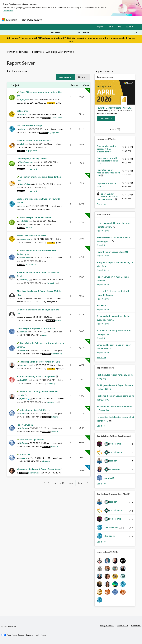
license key (25, 454)
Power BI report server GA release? (36, 217)
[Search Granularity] (61, 33)
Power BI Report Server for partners (34, 140)
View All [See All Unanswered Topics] (101, 204)
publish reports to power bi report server (36, 328)
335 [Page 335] (71, 483)
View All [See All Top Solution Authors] (101, 484)
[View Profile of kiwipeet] (50, 283)
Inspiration (60, 20)
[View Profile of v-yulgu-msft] (57, 118)
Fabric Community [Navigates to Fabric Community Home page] (31, 20)
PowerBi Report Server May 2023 (112, 252)
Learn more (8, 11)
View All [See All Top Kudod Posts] (101, 426)
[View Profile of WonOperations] (26, 162)
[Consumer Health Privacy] (36, 635)
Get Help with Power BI (61, 52)
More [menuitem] (106, 20)
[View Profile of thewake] (23, 350)
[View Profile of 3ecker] (22, 206)
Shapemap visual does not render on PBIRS (40, 362)
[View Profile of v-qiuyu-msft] (31, 151)
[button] (65, 77)
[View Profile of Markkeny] (51, 383)
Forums (48, 20)
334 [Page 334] (62, 483)
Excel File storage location (32, 439)
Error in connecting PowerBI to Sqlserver (36, 376)
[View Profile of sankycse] (23, 332)
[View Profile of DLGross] (23, 413)
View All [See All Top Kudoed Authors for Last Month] (101, 542)
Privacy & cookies (107, 625)
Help (119, 27)
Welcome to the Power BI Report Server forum (39, 469)
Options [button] (82, 77)
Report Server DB (25, 425)
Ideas (72, 20)
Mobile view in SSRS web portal (32, 236)
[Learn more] (106, 119)
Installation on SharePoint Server (35, 410)
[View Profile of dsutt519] (23, 280)
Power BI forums (17, 52)
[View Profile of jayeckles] (23, 365)
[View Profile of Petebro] (29, 228)
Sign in (110, 27)
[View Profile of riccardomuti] (31, 264)
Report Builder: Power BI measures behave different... (107, 197)
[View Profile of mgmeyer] (60, 368)
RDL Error (101, 305)
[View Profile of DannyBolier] (25, 184)
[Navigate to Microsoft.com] (10, 20)
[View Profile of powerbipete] (25, 239)
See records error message (29, 126)
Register (100, 27)
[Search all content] (106, 33)
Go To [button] (129, 27)
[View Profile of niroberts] (23, 458)
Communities (84, 20)
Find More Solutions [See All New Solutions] (101, 357)
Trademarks (136, 625)
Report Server (103, 231)
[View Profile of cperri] (45, 335)
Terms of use (122, 625)
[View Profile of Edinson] (23, 114)
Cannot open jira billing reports (32, 159)
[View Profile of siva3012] (23, 380)
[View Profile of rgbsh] (22, 144)
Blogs (96, 20)
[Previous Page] (44, 483)
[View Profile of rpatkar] (59, 103)
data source (22, 111)
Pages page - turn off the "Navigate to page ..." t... (107, 161)
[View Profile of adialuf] (22, 129)
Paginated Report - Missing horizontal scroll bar (108, 173)
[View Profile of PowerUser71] (25, 258)
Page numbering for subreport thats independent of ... (106, 149)
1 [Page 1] (49, 483)
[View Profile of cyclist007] (24, 221)
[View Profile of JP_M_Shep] (24, 99)
